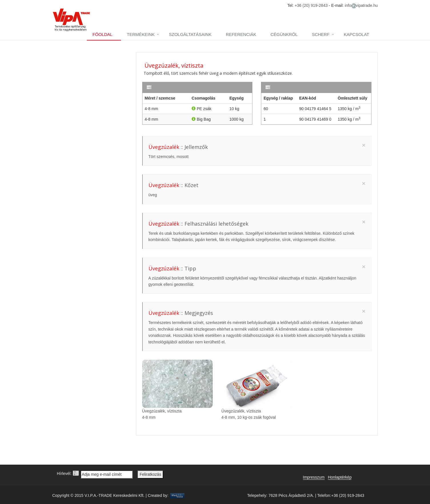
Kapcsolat (356, 34)
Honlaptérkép (340, 477)
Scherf (321, 34)
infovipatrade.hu (361, 5)
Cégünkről (284, 34)
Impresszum (314, 477)
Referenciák (241, 34)
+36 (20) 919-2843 (311, 5)
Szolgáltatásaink (190, 34)
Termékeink (141, 34)
